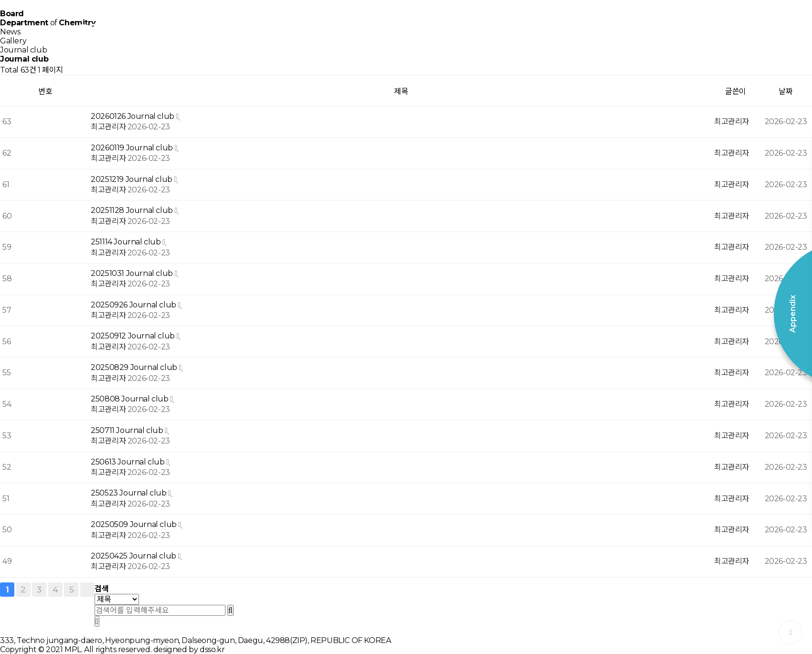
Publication (468, 29)
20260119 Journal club (133, 148)
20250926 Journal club (134, 305)
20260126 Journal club (133, 116)
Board (545, 29)
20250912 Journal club (134, 336)
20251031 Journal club (133, 273)
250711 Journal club (128, 430)
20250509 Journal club (134, 524)
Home (239, 29)
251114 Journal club (127, 242)
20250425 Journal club (134, 556)
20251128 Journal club (133, 210)
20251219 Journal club (132, 179)
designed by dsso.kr (189, 649)
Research (315, 29)
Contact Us (621, 29)
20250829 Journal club (135, 367)
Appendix (698, 29)
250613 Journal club (128, 462)
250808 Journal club (130, 399)
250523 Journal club (129, 493)
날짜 (785, 91)
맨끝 (87, 590)
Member (392, 29)
